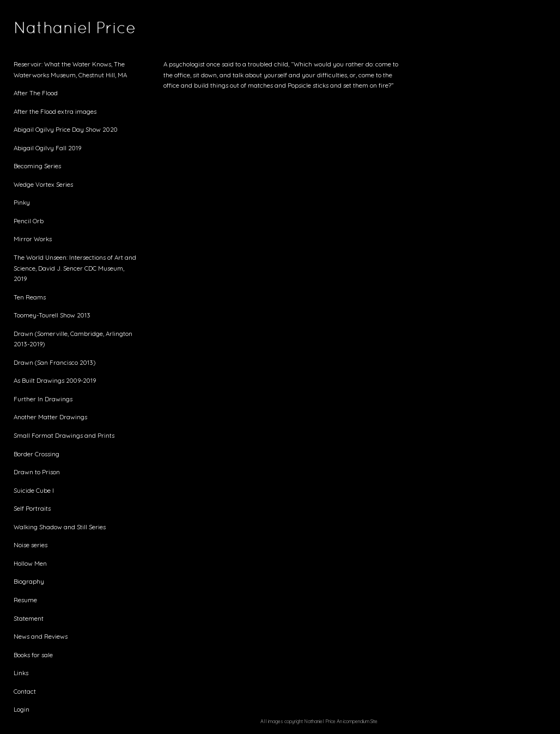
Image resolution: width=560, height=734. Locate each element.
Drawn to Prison (37, 472)
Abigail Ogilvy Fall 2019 (47, 148)
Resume (25, 600)
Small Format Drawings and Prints (64, 435)
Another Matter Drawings (50, 417)
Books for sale (33, 655)
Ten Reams (30, 297)
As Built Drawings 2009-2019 (55, 380)
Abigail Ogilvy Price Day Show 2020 (66, 129)
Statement (29, 618)
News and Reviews (41, 636)
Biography (29, 581)
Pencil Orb (29, 221)
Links (21, 673)
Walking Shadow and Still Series (60, 527)
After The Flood (36, 93)
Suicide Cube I (34, 490)
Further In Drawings (43, 399)
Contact (25, 691)
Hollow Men (30, 563)
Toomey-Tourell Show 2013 (52, 315)
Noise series (31, 545)
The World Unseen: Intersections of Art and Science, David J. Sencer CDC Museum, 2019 (75, 268)
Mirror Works (33, 239)
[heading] (41, 29)
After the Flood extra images (55, 111)
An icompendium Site (357, 721)
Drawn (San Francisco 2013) (54, 362)
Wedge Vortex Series (43, 184)
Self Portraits (32, 508)
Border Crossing (36, 454)
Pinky (22, 202)
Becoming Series (37, 166)
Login (22, 709)
